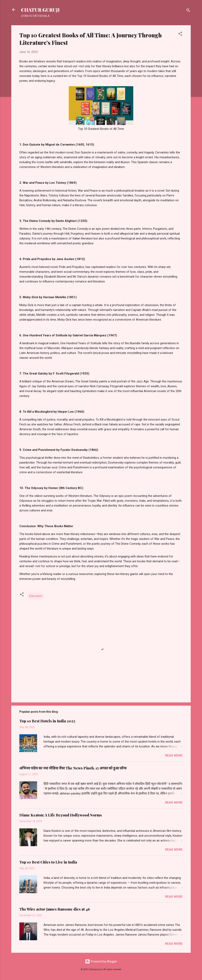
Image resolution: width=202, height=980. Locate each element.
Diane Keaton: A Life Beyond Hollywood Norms (61, 815)
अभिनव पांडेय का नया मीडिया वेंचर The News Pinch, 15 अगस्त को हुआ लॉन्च (73, 768)
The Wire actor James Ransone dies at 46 (55, 909)
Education (36, 596)
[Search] (188, 11)
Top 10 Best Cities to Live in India (48, 862)
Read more (174, 755)
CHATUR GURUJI (40, 10)
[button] (180, 34)
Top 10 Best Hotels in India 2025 (47, 721)
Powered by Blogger (101, 961)
